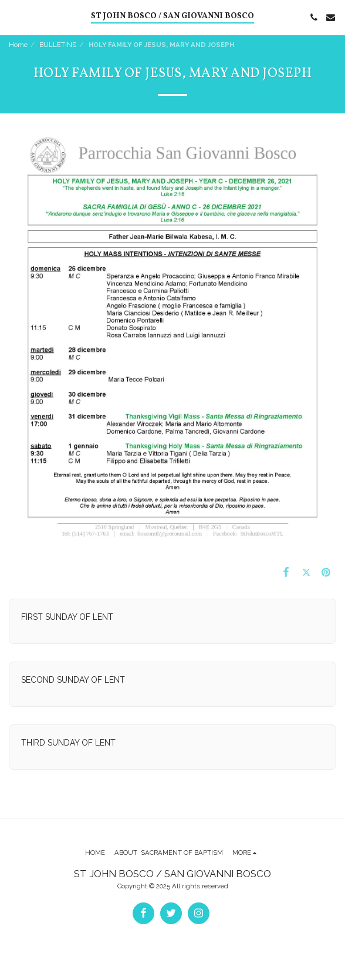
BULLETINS (58, 45)
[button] (13, 17)
